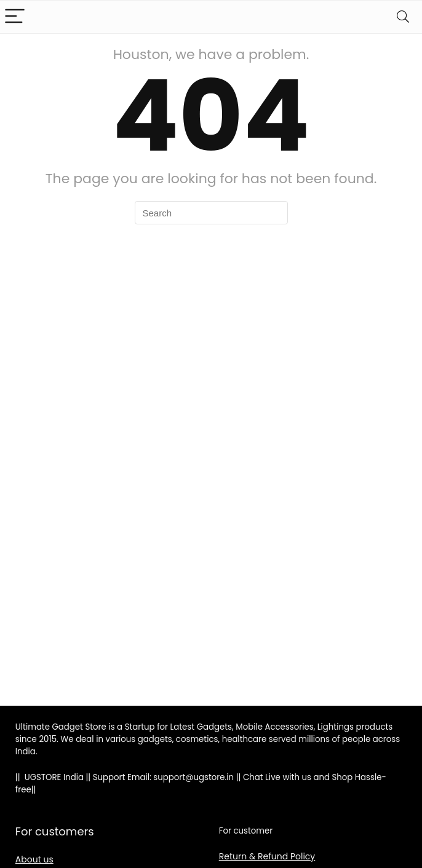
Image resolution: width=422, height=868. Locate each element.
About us (34, 859)
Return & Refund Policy (267, 856)
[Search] (403, 17)
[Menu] (15, 17)
